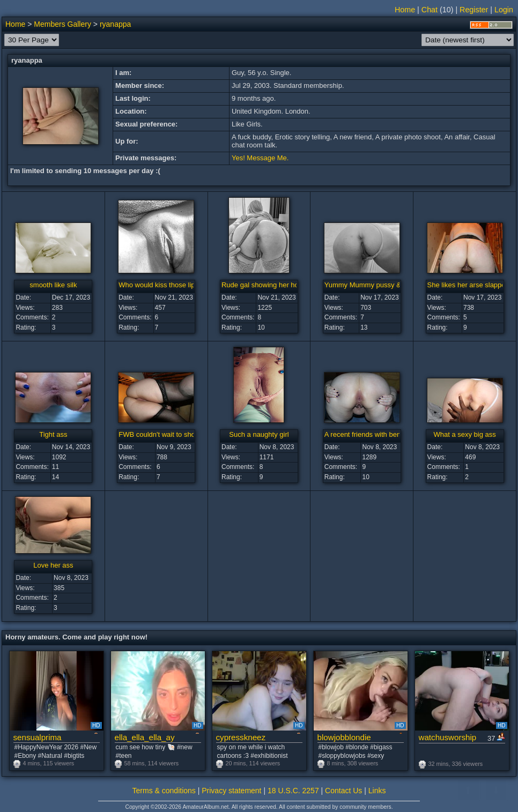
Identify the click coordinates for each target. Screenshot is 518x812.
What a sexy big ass (464, 434)
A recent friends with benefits (369, 434)
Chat (430, 10)
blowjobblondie (344, 737)
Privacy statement (231, 791)
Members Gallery (62, 24)
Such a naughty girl (259, 434)
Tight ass (53, 434)
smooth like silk (53, 285)
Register (474, 10)
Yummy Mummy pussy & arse (371, 285)
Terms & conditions (164, 791)
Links (377, 791)
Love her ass (53, 565)
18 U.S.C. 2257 (293, 791)
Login (504, 10)
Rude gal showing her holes (264, 285)
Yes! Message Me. (260, 158)
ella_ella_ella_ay (145, 737)
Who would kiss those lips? (160, 285)
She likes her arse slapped (468, 285)
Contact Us (343, 791)
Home (405, 10)
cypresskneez (241, 737)
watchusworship (448, 737)
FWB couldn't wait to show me (165, 434)
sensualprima (38, 737)
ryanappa (115, 24)
